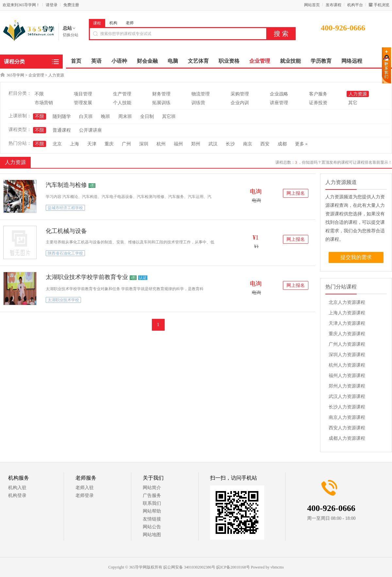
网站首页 (312, 5)
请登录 (52, 5)
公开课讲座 (90, 130)
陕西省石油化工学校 (65, 253)
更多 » (301, 144)
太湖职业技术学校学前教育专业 (87, 277)
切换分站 (71, 35)
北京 (57, 144)
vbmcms (277, 567)
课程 (97, 23)
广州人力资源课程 (347, 344)
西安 (265, 144)
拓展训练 (161, 103)
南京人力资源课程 (347, 417)
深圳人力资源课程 (347, 355)
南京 (248, 144)
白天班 (86, 116)
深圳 (144, 144)
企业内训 (240, 103)
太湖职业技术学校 (63, 300)
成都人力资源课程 (347, 438)
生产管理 (122, 94)
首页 (76, 61)
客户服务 (318, 94)
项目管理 (83, 94)
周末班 (125, 116)
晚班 (106, 116)
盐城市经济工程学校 (65, 208)
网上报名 (296, 193)
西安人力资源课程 (347, 428)
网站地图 (152, 535)
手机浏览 (382, 5)
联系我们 (152, 503)
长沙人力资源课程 (347, 407)
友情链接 (152, 519)
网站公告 (152, 527)
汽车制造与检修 (66, 185)
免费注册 (71, 5)
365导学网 (15, 75)
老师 (130, 23)
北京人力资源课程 (347, 302)
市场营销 (44, 103)
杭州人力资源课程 (347, 365)
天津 (92, 144)
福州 (178, 144)
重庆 (109, 144)
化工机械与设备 (66, 231)
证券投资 (318, 103)
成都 (282, 144)
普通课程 (62, 130)
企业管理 (36, 75)
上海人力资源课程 (347, 313)
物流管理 (201, 94)
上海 (74, 144)
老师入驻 (85, 488)
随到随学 (62, 116)
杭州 (161, 144)
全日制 (147, 116)
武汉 (213, 144)
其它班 (169, 116)
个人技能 (122, 103)
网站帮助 (152, 511)
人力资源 (56, 75)
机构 (113, 23)
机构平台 (355, 5)
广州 (126, 144)
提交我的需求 (356, 257)
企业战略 (279, 94)
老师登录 (85, 495)
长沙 (230, 144)
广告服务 (152, 495)
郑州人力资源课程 (347, 386)
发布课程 (334, 5)
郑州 (196, 144)
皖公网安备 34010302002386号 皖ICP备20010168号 (207, 567)
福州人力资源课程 (347, 376)
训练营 (198, 103)
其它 (353, 103)
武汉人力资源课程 (347, 396)
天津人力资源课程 (347, 323)
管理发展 (83, 103)
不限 (39, 94)
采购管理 (240, 94)
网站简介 (152, 488)
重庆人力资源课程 (347, 334)
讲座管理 (279, 103)
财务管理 (161, 94)
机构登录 (17, 495)
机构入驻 (17, 488)
